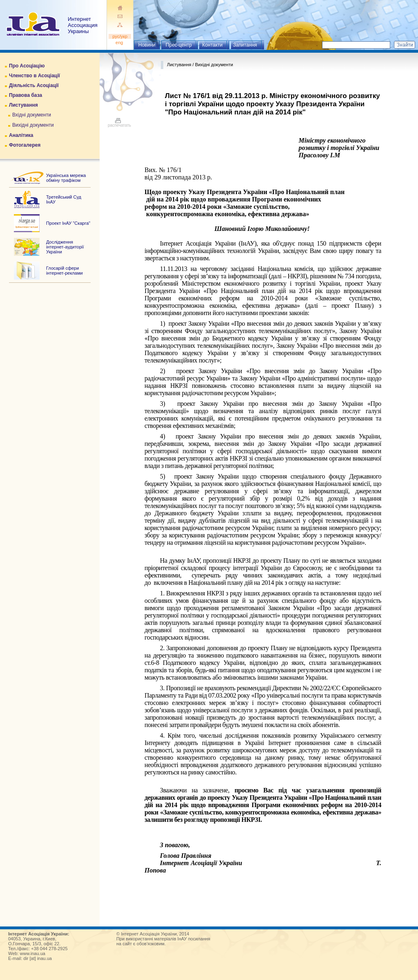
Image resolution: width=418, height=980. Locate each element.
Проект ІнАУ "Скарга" (68, 223)
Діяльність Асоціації (34, 85)
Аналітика (21, 135)
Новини (147, 45)
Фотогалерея (25, 145)
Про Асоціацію (27, 66)
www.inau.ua (33, 953)
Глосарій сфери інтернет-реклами (64, 271)
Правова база (26, 95)
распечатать (119, 123)
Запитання (245, 45)
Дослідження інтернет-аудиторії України (65, 247)
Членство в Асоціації (34, 76)
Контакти (212, 45)
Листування (23, 105)
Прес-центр (179, 45)
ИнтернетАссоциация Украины (83, 25)
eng (120, 43)
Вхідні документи (32, 115)
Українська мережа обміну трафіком (66, 178)
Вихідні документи (33, 125)
